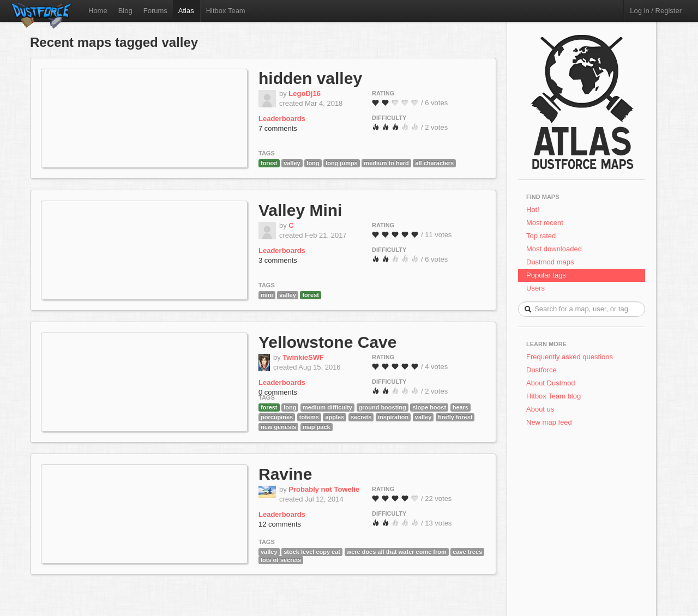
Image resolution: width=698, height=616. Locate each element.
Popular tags (546, 275)
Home (98, 11)
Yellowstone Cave (327, 342)
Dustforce (541, 370)
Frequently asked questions (570, 357)
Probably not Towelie (324, 489)
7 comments (278, 128)
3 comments (278, 260)
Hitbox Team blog (553, 396)
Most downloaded (554, 249)
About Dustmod (551, 383)
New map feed (551, 422)
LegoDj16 (305, 93)
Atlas (186, 11)
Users (535, 288)
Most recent (545, 223)
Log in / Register (656, 11)
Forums (155, 11)
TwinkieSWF (303, 357)
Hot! (533, 210)
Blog (125, 11)
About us (540, 409)
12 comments (280, 524)
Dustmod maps (550, 262)
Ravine (285, 474)
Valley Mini (300, 210)
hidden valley (310, 78)
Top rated (541, 236)
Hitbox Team (226, 11)
